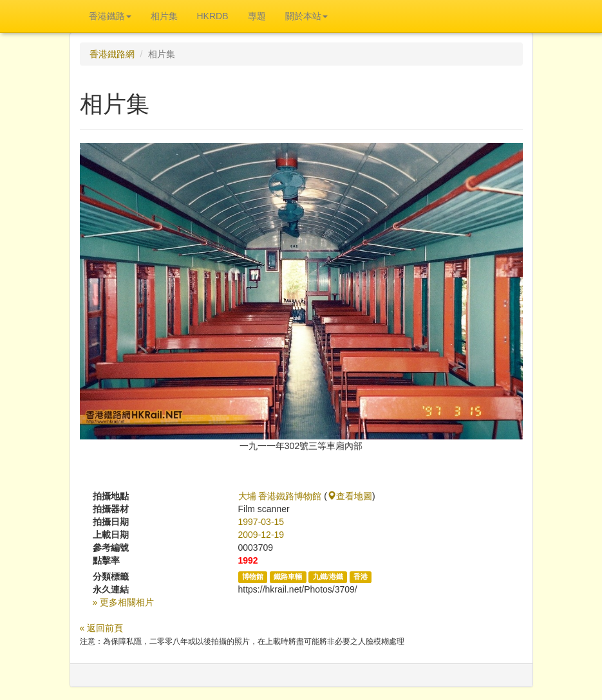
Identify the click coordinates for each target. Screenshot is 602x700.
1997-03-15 (261, 522)
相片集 (164, 16)
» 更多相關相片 (124, 602)
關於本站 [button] (306, 16)
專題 (257, 16)
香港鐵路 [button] (110, 16)
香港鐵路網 (112, 54)
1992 (248, 560)
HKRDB (213, 16)
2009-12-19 (261, 535)
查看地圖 (350, 496)
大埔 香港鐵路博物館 (280, 496)
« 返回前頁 (102, 628)
